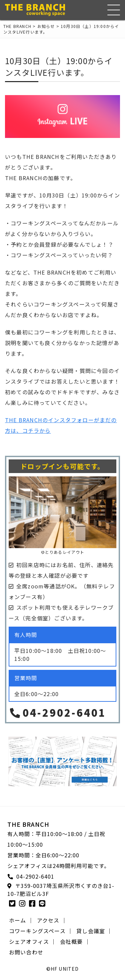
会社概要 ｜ (75, 941)
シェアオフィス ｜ (33, 941)
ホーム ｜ (21, 920)
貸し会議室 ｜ (94, 931)
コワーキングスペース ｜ (41, 931)
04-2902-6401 (57, 712)
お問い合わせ (26, 952)
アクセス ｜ (52, 920)
